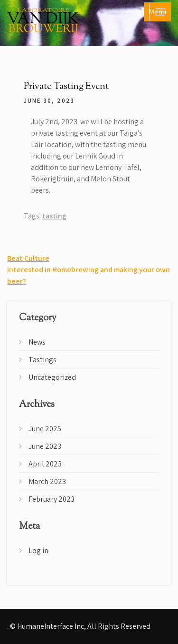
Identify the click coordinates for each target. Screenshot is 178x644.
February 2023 (52, 499)
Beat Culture (28, 258)
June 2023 (45, 446)
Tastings (42, 360)
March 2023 (47, 481)
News (37, 342)
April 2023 (45, 464)
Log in (38, 550)
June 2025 (45, 429)
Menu (157, 12)
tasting (54, 216)
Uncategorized (52, 377)
